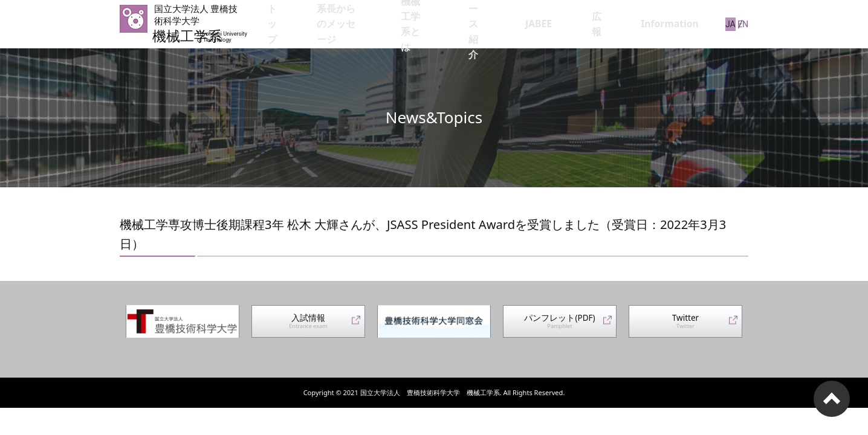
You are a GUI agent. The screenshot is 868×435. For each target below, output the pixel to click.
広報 (628, 24)
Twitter (685, 325)
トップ (308, 24)
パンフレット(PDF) (559, 325)
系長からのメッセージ (381, 24)
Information (678, 24)
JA (725, 24)
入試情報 (308, 325)
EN (743, 24)
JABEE (591, 24)
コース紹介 (540, 24)
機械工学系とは (471, 24)
